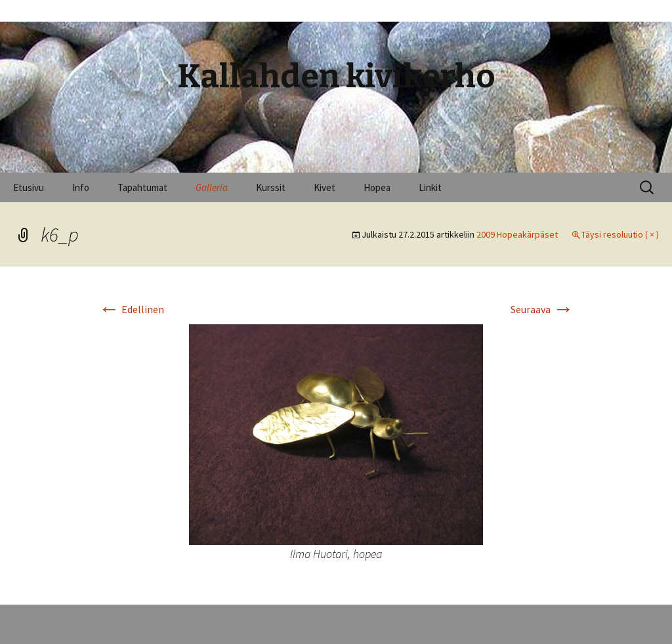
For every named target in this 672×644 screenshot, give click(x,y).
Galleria (212, 187)
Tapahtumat (142, 187)
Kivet (325, 187)
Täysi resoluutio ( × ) (620, 234)
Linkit (430, 187)
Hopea (377, 187)
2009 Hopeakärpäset (517, 234)
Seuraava (542, 309)
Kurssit (271, 187)
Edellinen (131, 309)
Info (81, 187)
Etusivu (29, 187)
